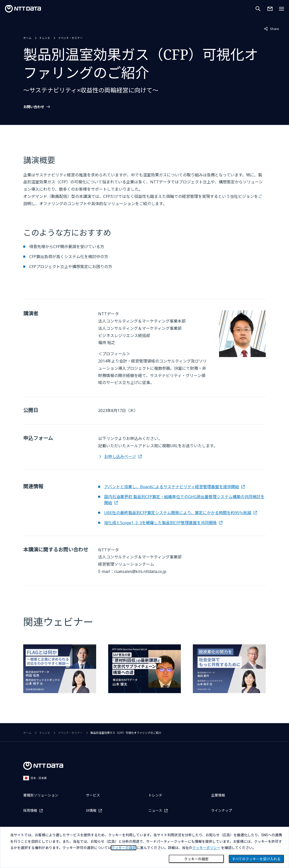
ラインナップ (222, 810)
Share (272, 28)
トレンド (45, 38)
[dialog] (144, 847)
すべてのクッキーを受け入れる (256, 859)
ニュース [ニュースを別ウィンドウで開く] (155, 810)
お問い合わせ (34, 107)
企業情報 (218, 795)
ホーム (27, 38)
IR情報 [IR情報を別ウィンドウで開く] (91, 810)
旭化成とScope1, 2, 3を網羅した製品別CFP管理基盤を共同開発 (160, 523)
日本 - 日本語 (35, 778)
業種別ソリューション (41, 795)
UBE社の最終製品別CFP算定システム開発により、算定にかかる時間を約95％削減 (178, 513)
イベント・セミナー (70, 38)
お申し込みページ (120, 456)
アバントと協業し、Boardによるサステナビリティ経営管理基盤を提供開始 (172, 487)
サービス (93, 795)
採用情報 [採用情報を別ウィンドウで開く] (30, 810)
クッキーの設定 (196, 859)
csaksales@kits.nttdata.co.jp (140, 571)
